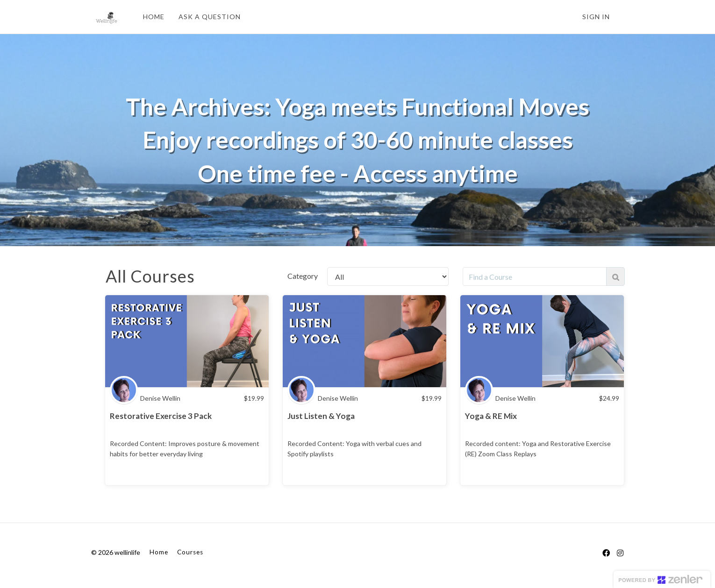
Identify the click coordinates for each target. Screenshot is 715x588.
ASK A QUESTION (210, 17)
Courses (190, 552)
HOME (154, 17)
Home (159, 552)
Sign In (596, 17)
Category (303, 276)
